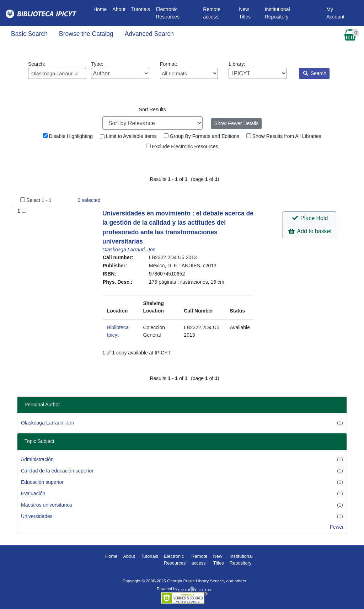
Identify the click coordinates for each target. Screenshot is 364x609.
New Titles (245, 13)
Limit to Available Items (128, 136)
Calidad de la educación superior (57, 471)
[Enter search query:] (57, 73)
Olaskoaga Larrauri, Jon (47, 423)
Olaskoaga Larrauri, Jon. (130, 250)
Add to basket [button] (310, 231)
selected (89, 200)
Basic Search (29, 34)
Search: (57, 70)
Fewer (337, 527)
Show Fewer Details (237, 123)
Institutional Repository (277, 13)
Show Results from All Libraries (284, 136)
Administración (37, 459)
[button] (309, 218)
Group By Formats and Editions (202, 136)
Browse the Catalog (86, 34)
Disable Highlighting (68, 136)
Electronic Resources (168, 13)
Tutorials (141, 9)
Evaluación (33, 493)
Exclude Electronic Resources (182, 146)
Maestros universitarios (47, 505)
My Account (335, 13)
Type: (120, 70)
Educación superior (42, 482)
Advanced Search (149, 34)
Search (315, 73)
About (119, 9)
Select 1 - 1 (39, 200)
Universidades (37, 516)
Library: (258, 70)
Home (101, 9)
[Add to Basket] (24, 210)
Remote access (212, 13)
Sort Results (152, 109)
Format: (189, 70)
